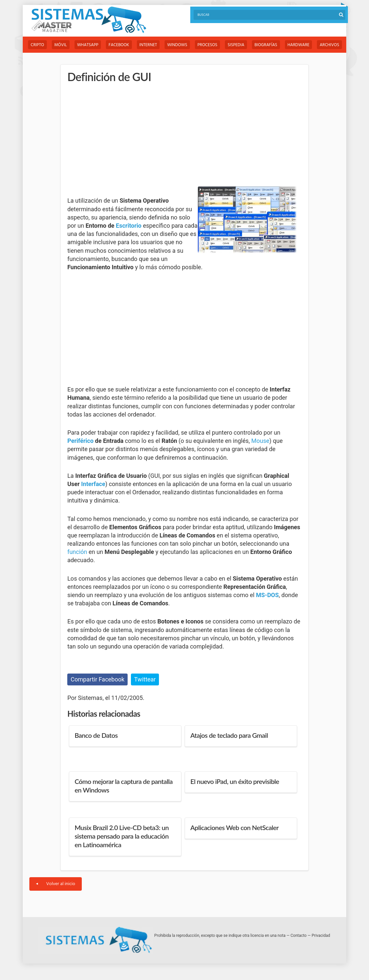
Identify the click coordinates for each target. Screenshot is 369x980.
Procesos (207, 45)
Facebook (119, 45)
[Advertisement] (117, 135)
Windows (177, 45)
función (77, 552)
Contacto (299, 936)
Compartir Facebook (97, 679)
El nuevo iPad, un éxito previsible (235, 781)
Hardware (299, 45)
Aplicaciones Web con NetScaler (234, 827)
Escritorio (129, 226)
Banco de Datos (96, 735)
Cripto (37, 45)
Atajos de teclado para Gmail (229, 735)
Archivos (329, 45)
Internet (148, 45)
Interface (93, 484)
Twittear (145, 679)
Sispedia (236, 45)
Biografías (266, 45)
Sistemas (89, 20)
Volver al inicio (56, 884)
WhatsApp (88, 45)
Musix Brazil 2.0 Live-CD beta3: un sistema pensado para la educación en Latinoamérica (122, 836)
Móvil (61, 45)
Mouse (260, 441)
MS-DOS (267, 595)
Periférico (80, 441)
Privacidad (321, 936)
